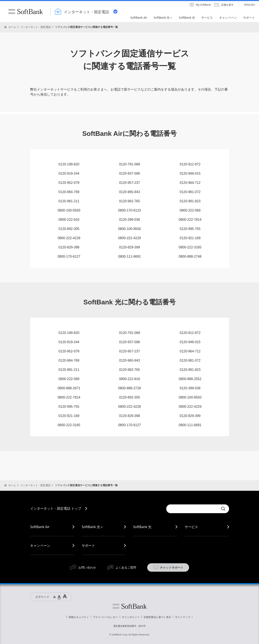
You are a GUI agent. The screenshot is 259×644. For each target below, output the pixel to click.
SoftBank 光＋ (93, 527)
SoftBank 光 (142, 527)
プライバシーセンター (105, 617)
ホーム (12, 27)
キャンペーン (40, 545)
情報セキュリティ (79, 617)
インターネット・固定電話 (36, 27)
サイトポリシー (131, 617)
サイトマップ (183, 617)
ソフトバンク (130, 606)
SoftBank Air (40, 527)
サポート (88, 545)
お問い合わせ (87, 567)
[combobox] (192, 509)
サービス (191, 527)
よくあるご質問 (126, 567)
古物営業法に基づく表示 (157, 617)
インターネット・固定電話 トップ (56, 508)
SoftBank (26, 12)
